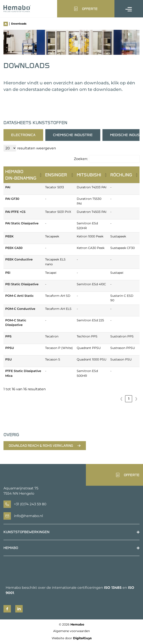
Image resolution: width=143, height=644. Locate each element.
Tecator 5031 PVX (58, 212)
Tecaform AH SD (58, 296)
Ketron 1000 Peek (90, 236)
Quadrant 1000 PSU (92, 359)
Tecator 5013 (54, 187)
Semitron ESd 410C (91, 284)
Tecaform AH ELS (58, 309)
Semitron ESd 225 (90, 320)
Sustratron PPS (122, 336)
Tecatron (52, 336)
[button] (40, 175)
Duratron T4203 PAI (92, 187)
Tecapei (51, 273)
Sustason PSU (121, 359)
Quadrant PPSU (89, 348)
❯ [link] (136, 399)
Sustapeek (118, 236)
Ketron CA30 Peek (91, 248)
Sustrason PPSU (123, 348)
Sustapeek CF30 (123, 248)
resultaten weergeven (37, 148)
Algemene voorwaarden (71, 631)
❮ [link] (121, 399)
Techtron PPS (87, 336)
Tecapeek (52, 236)
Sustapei (117, 273)
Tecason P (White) (59, 348)
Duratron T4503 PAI (92, 212)
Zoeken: (81, 159)
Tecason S (53, 359)
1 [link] (129, 399)
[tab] (23, 135)
